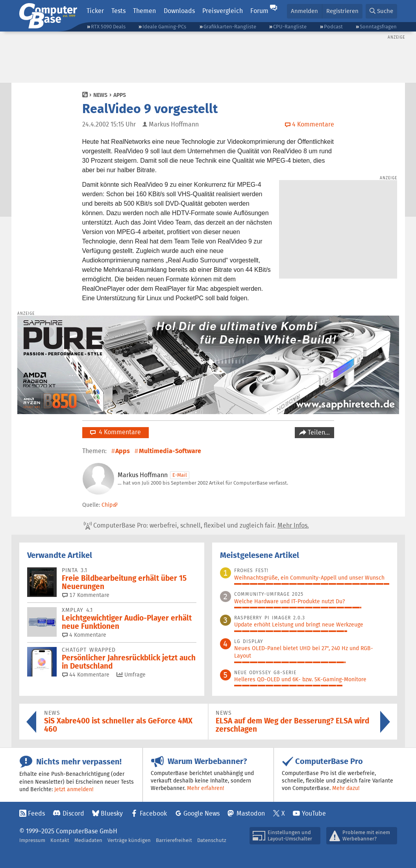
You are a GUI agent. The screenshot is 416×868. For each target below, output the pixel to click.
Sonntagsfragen (378, 27)
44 (86, 675)
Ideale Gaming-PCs (164, 27)
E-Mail (180, 475)
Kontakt (60, 840)
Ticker (95, 11)
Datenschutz (212, 840)
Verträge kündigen (129, 840)
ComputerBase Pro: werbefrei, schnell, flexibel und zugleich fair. (196, 526)
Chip (107, 505)
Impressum (32, 840)
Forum (259, 11)
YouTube (314, 813)
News (100, 95)
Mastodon (251, 813)
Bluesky (112, 813)
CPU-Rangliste (290, 27)
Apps (120, 95)
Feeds (36, 813)
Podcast (333, 27)
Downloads (179, 11)
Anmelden (304, 11)
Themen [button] (144, 11)
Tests (118, 11)
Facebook (153, 813)
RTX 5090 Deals (108, 27)
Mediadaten (88, 840)
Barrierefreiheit (174, 840)
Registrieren (342, 11)
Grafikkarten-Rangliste (230, 27)
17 (86, 595)
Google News (202, 813)
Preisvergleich (223, 11)
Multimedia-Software (170, 451)
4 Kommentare (116, 432)
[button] (381, 11)
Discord (73, 813)
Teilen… (318, 432)
